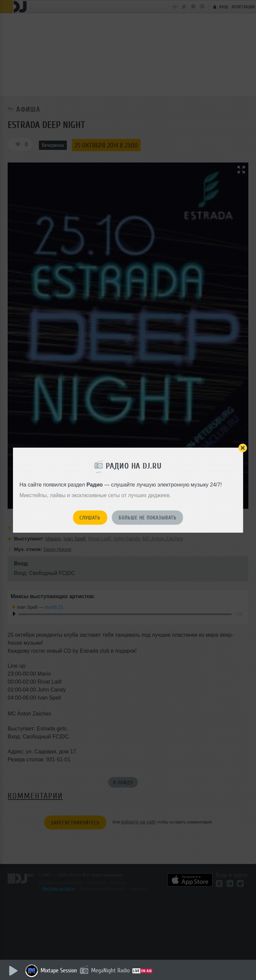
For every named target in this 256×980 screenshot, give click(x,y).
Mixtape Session (59, 970)
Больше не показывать (148, 518)
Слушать (90, 518)
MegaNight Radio (110, 970)
